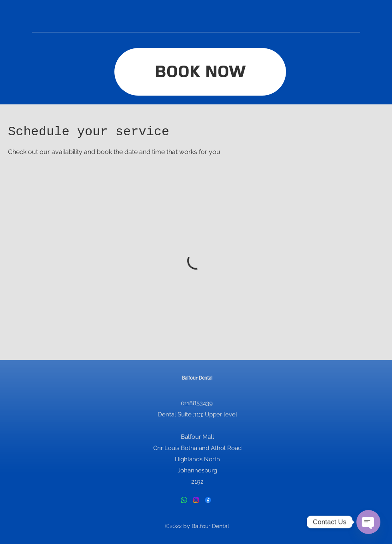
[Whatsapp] (184, 500)
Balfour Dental (197, 378)
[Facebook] (208, 500)
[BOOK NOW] (200, 72)
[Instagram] (196, 500)
